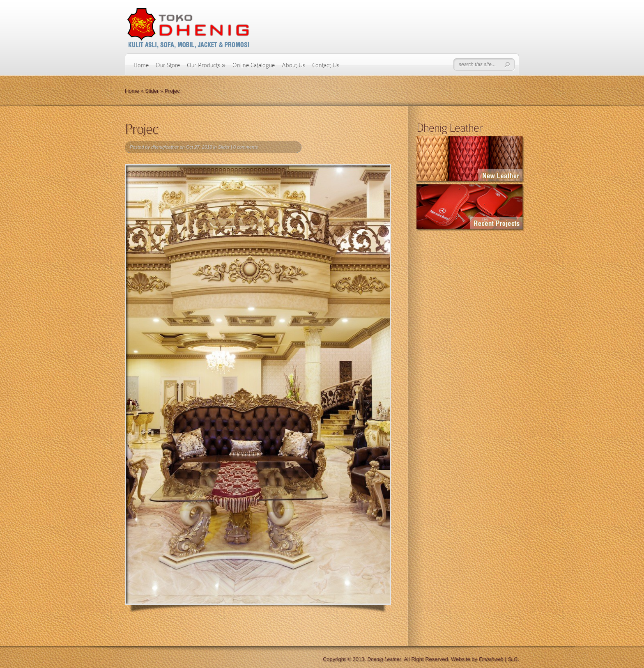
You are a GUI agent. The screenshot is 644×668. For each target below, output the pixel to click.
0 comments (246, 147)
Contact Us (326, 65)
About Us (293, 65)
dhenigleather (165, 147)
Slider (152, 91)
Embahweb (491, 659)
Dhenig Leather (384, 659)
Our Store (168, 65)
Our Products (206, 65)
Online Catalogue (254, 65)
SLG (513, 659)
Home (141, 65)
